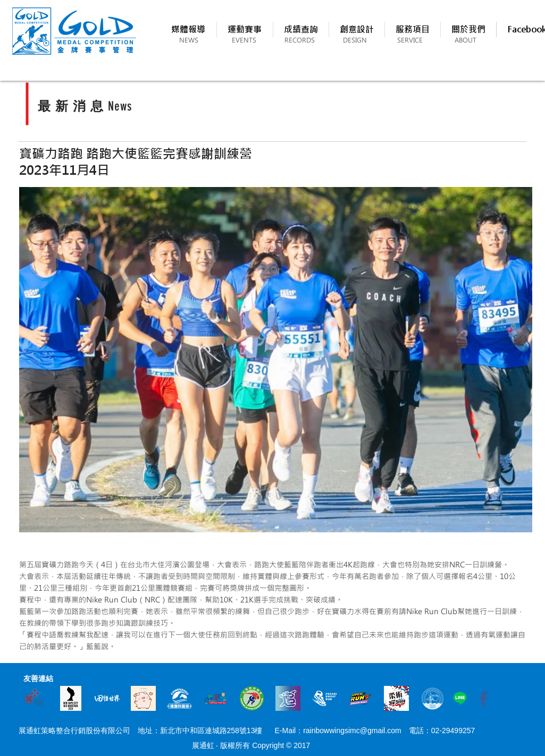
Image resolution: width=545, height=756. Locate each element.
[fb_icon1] (483, 698)
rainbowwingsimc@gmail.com (352, 730)
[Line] (460, 698)
